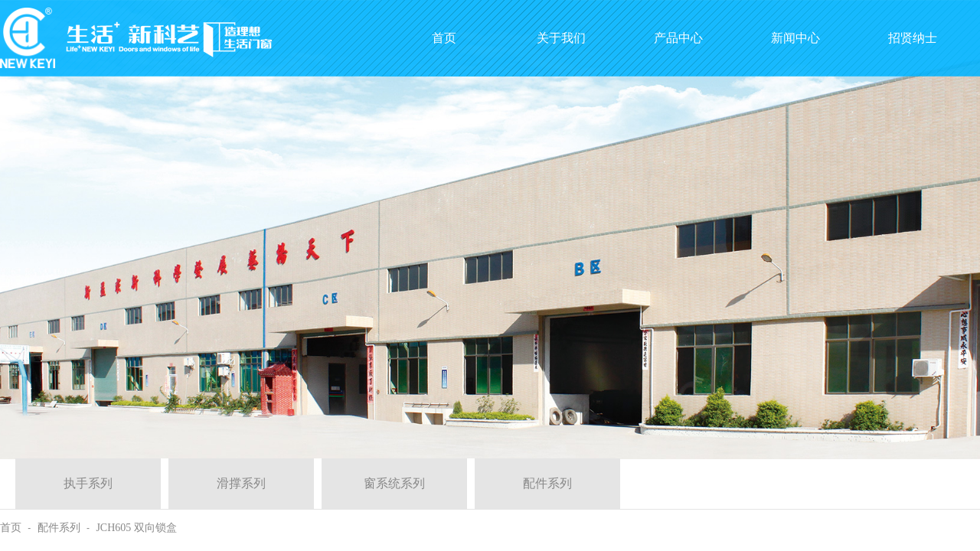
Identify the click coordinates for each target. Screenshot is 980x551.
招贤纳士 (913, 38)
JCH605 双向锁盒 (136, 528)
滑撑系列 (241, 483)
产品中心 (678, 38)
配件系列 (547, 483)
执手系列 (88, 483)
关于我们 (561, 38)
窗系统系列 (394, 483)
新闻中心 (795, 38)
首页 (11, 528)
